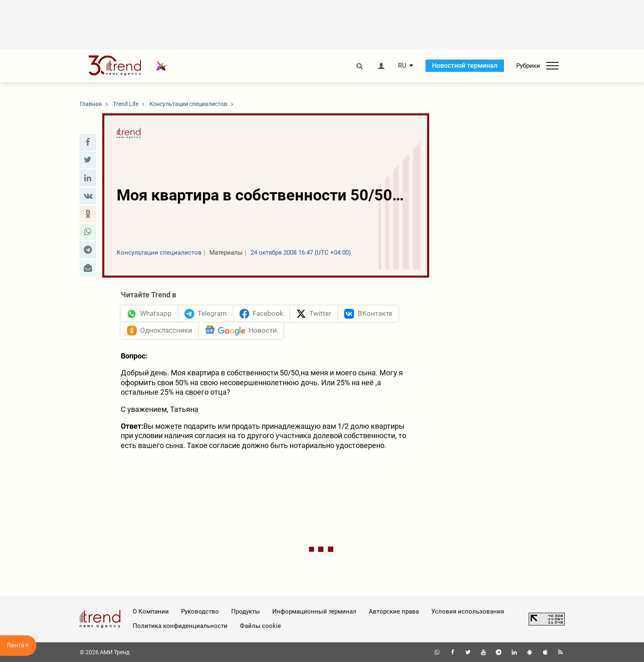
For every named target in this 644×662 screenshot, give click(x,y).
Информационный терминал (314, 611)
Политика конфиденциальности (180, 626)
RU (402, 66)
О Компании (151, 611)
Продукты (246, 611)
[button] (88, 142)
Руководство (200, 611)
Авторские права (394, 611)
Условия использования (468, 611)
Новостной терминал (465, 66)
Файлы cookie (260, 626)
